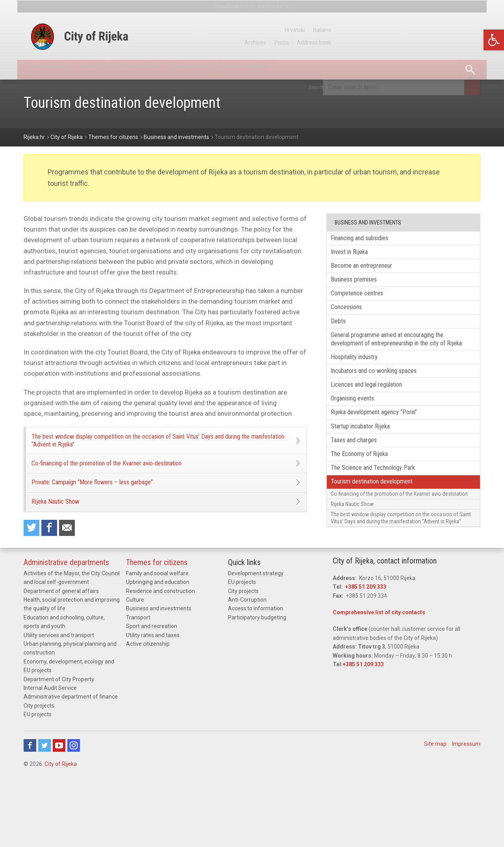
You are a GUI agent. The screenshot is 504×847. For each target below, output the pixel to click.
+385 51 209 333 (366, 658)
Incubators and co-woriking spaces (385, 401)
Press (428, 43)
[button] (494, 40)
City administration (57, 70)
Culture (135, 671)
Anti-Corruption (247, 671)
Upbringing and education (158, 653)
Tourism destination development (382, 528)
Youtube (59, 816)
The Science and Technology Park (383, 512)
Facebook (30, 816)
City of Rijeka (61, 835)
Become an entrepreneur (370, 271)
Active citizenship (148, 715)
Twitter (44, 816)
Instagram (74, 816)
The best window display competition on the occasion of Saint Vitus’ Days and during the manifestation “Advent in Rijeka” (157, 445)
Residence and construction (160, 662)
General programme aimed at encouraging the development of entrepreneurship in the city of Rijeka (401, 360)
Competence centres (365, 303)
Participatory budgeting (257, 688)
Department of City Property (59, 750)
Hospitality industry (363, 385)
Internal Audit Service (50, 759)
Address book (463, 43)
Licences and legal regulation (376, 417)
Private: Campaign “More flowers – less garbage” (114, 502)
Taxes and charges (361, 481)
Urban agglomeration (243, 70)
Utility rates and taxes (153, 706)
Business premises (362, 287)
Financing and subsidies (369, 240)
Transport (138, 688)
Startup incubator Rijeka (369, 464)
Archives (400, 43)
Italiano (471, 30)
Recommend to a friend (75, 560)
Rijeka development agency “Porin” (384, 449)
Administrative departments (66, 633)
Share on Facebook (54, 560)
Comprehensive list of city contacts (379, 683)
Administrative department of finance (71, 768)
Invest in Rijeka (356, 255)
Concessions (353, 319)
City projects (39, 777)
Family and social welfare (157, 644)
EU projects (38, 785)
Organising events (361, 433)
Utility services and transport (59, 706)
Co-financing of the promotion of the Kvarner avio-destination (132, 476)
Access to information (256, 680)
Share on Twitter (33, 560)
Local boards (114, 70)
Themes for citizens (173, 70)
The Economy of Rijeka (367, 496)
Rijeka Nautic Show (67, 529)
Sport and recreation (152, 697)
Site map (435, 815)
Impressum (466, 815)
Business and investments (159, 680)
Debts (343, 335)
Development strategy (256, 644)
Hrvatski (442, 30)
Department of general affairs (61, 662)
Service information (312, 70)
